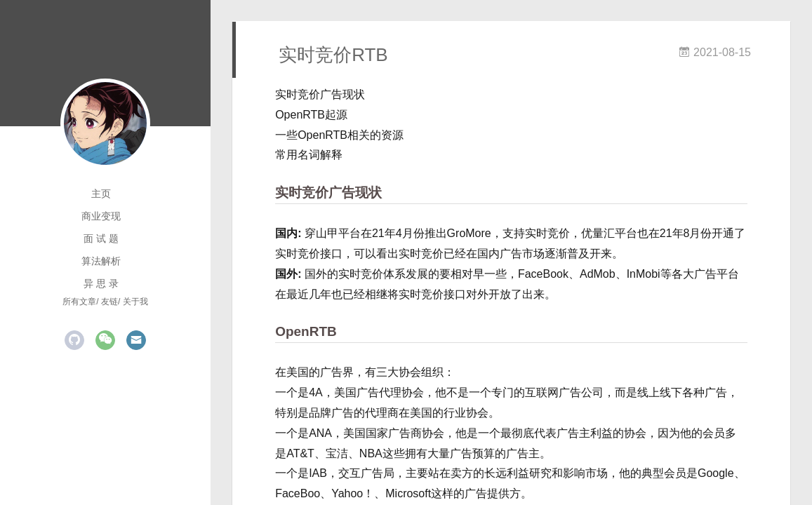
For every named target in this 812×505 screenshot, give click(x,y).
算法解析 (101, 261)
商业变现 (101, 216)
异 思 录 (101, 283)
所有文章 (79, 302)
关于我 (135, 302)
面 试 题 (101, 238)
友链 (109, 302)
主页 (101, 194)
